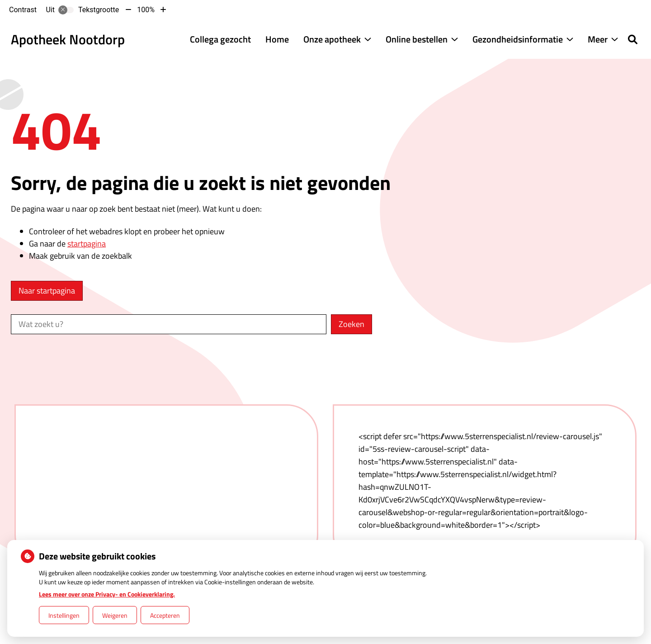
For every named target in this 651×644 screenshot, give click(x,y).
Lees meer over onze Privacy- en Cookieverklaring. (107, 594)
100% (146, 10)
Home (277, 39)
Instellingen (64, 615)
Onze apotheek (332, 39)
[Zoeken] (633, 39)
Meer (598, 39)
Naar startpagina (47, 291)
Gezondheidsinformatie (518, 39)
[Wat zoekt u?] (169, 324)
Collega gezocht (220, 39)
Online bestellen (417, 39)
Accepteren (165, 615)
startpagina (87, 244)
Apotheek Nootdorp (68, 39)
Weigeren (115, 615)
